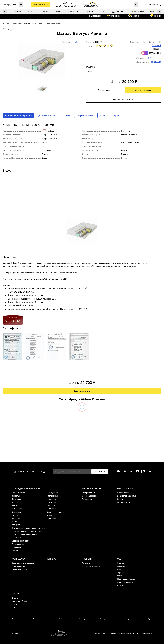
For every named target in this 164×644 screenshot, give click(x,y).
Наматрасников (18, 566)
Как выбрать (148, 619)
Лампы (120, 585)
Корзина (157, 16)
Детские (15, 502)
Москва (15, 633)
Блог (152, 12)
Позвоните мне (41, 5)
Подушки (87, 559)
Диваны (15, 598)
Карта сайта (101, 633)
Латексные (16, 518)
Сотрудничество (73, 12)
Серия (116, 115)
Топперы (52, 559)
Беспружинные (18, 493)
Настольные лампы (126, 579)
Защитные (122, 499)
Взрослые (16, 496)
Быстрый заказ (104, 90)
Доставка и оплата (47, 115)
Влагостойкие (123, 493)
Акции (58, 12)
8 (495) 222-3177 (68, 3)
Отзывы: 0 (157, 45)
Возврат (128, 619)
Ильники (121, 566)
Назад (9, 30)
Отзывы (67, 115)
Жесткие (15, 505)
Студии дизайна (117, 12)
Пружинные (17, 547)
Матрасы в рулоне (92, 488)
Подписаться (100, 472)
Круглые (15, 515)
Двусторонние (18, 499)
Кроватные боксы (19, 569)
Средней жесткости (20, 541)
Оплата (102, 12)
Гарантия (89, 12)
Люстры (121, 563)
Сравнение (114, 16)
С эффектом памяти (91, 566)
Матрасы (51, 488)
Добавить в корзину (143, 90)
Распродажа (95, 16)
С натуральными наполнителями (26, 531)
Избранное (136, 16)
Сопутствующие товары (128, 582)
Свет (120, 559)
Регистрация (151, 5)
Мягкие (15, 522)
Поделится (67, 42)
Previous (159, 12)
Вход (159, 5)
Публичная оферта (115, 633)
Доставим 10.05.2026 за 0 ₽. (124, 99)
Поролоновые (18, 544)
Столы (14, 604)
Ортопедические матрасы (26, 488)
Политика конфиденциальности (138, 633)
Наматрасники (125, 488)
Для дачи (16, 525)
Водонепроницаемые (127, 496)
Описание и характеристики (19, 115)
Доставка (32, 12)
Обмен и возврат (137, 12)
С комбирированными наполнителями (29, 528)
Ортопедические (89, 496)
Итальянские (17, 509)
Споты (120, 576)
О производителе (85, 115)
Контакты (46, 12)
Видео (103, 115)
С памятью (16, 538)
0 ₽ (149, 58)
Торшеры (121, 573)
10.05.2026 (156, 62)
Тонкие (15, 550)
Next (5, 12)
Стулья (15, 608)
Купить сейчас (82, 391)
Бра (119, 569)
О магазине (18, 12)
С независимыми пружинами (24, 534)
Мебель (16, 594)
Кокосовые (16, 512)
